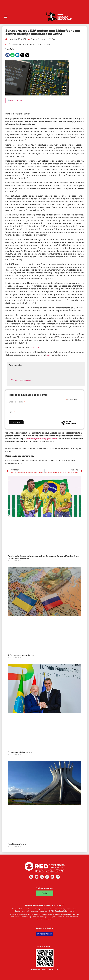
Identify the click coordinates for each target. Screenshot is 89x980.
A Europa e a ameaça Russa (21, 655)
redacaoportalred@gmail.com (42, 439)
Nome (12, 412)
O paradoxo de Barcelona (20, 752)
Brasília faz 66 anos (17, 844)
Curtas (34, 39)
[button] (6, 17)
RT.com (36, 348)
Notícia (42, 39)
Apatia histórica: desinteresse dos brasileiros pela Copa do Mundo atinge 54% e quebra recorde (43, 557)
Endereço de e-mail (17, 402)
